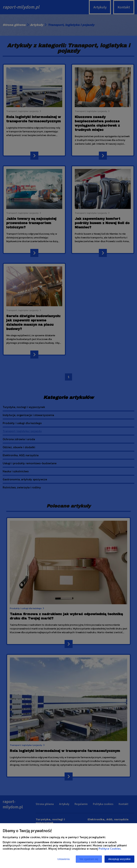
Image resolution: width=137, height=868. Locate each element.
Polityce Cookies (110, 849)
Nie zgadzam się (89, 859)
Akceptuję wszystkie (119, 859)
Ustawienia (64, 859)
